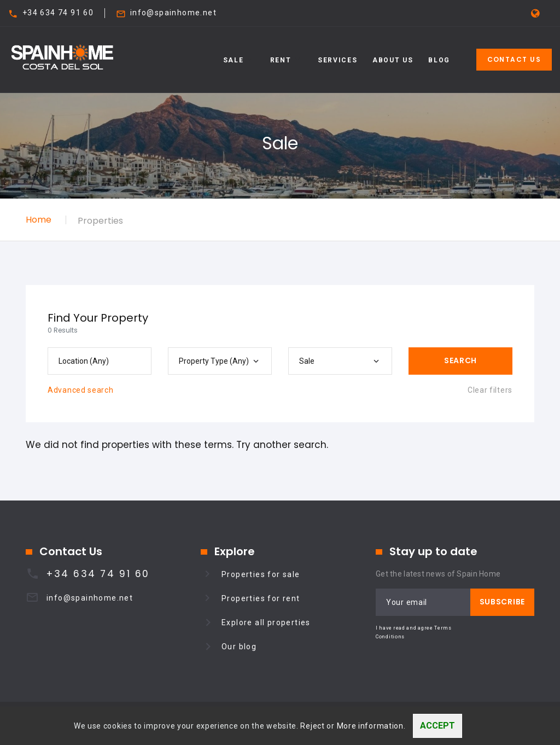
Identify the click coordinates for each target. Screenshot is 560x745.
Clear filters (490, 390)
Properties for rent (261, 598)
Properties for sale (261, 574)
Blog (439, 60)
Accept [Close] (437, 726)
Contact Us (514, 59)
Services (337, 60)
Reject (312, 726)
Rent (281, 60)
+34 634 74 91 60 (58, 13)
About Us (393, 60)
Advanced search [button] (81, 390)
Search (460, 360)
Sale (234, 60)
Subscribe (502, 602)
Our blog (239, 647)
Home (39, 220)
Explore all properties (266, 622)
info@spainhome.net (173, 13)
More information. (371, 726)
